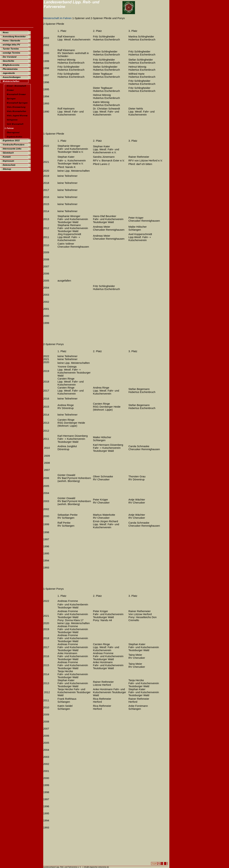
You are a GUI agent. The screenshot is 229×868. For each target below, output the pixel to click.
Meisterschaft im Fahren (57, 18)
